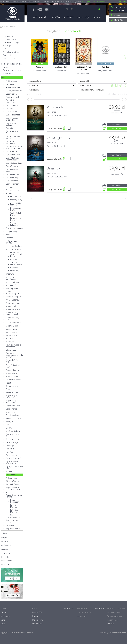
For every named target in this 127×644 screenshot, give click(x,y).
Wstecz (32, 99)
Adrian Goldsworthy (57, 115)
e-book (116, 85)
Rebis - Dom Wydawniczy (12, 13)
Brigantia (53, 168)
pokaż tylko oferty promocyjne (103, 90)
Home (1, 27)
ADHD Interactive (119, 632)
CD (125, 85)
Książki (6, 27)
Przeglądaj (53, 31)
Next (125, 58)
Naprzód (122, 99)
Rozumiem (123, 2)
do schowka (117, 124)
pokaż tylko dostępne (36, 94)
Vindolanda (73, 31)
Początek (28, 99)
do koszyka (117, 128)
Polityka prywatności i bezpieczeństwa (95, 2)
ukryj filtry (112, 94)
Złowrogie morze (60, 138)
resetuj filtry (122, 94)
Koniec (126, 99)
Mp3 (121, 85)
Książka (112, 85)
